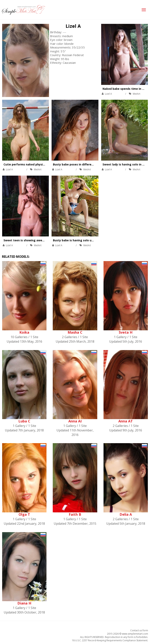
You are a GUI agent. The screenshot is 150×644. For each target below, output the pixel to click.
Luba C (24, 421)
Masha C (75, 332)
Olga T (24, 514)
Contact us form (139, 630)
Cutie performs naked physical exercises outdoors (39, 164)
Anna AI (75, 421)
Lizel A (73, 26)
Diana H (24, 603)
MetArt (137, 94)
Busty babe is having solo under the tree (82, 240)
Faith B (75, 514)
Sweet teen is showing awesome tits (30, 240)
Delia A (126, 514)
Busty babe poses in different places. (79, 164)
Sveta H (126, 332)
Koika (24, 332)
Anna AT (126, 421)
